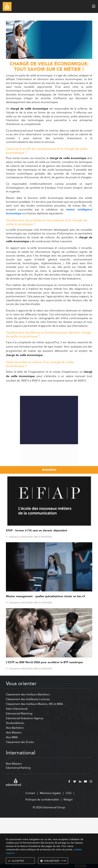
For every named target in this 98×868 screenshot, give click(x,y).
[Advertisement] (49, 409)
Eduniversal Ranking (18, 818)
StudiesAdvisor (15, 773)
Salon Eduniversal (17, 759)
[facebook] (69, 832)
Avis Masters (14, 783)
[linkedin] (80, 832)
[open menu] (94, 6)
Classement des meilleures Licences (28, 750)
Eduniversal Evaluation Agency (25, 769)
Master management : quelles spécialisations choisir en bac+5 (45, 647)
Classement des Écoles (20, 792)
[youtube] (85, 832)
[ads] (49, 58)
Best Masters (14, 814)
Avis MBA (12, 788)
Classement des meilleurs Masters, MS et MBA (34, 754)
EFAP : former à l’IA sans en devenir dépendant (37, 581)
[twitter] (75, 832)
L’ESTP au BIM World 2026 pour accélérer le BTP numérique (44, 713)
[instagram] (91, 832)
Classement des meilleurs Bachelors (28, 745)
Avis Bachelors (15, 778)
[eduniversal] (13, 832)
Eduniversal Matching (19, 764)
